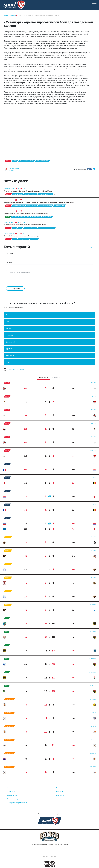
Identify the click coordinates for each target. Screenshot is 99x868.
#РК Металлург (36, 217)
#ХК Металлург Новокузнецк (47, 228)
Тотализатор (11, 792)
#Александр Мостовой (45, 206)
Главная (9, 788)
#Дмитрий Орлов (23, 239)
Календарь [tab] (56, 377)
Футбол (7, 464)
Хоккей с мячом (9, 699)
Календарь (60, 795)
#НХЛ (14, 239)
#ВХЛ (20, 194)
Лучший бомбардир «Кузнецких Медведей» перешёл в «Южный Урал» (28, 191)
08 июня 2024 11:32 (9, 200)
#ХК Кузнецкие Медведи (27, 161)
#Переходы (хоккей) (30, 194)
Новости (59, 788)
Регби (8, 217)
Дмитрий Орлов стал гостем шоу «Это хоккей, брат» (22, 236)
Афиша (59, 799)
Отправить (15, 288)
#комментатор (47, 217)
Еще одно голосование (14, 369)
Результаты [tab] (44, 377)
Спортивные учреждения (16, 799)
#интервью (34, 239)
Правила (92, 247)
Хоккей (8, 161)
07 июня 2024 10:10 (9, 234)
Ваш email (10, 262)
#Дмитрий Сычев (32, 206)
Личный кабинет (12, 795)
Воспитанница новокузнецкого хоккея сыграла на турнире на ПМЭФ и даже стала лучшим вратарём (39, 202)
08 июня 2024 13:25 (9, 189)
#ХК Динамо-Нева (59, 206)
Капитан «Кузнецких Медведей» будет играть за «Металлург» (25, 225)
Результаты (60, 792)
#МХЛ (15, 161)
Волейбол (8, 537)
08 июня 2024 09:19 (9, 211)
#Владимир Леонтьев (43, 161)
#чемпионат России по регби (21, 217)
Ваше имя (9, 253)
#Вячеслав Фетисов (19, 206)
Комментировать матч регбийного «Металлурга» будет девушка (26, 214)
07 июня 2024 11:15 (9, 222)
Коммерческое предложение (17, 803)
